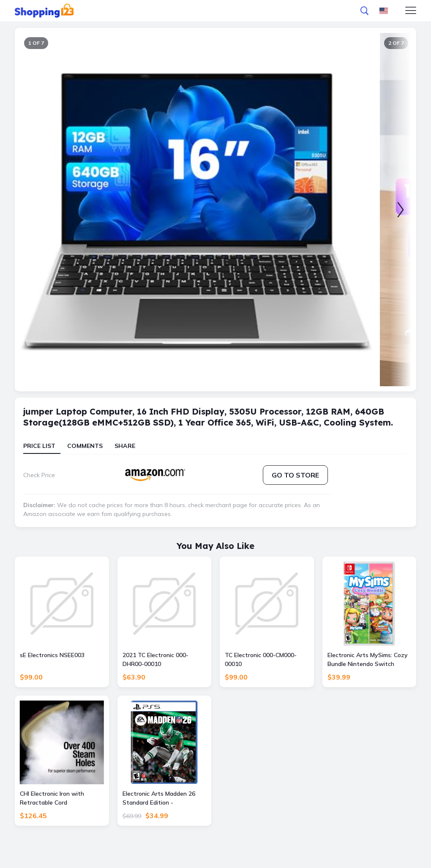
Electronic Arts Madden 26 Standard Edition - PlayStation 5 (159, 798)
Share (125, 446)
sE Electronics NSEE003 (52, 655)
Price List (39, 446)
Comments (85, 446)
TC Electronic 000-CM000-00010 (261, 659)
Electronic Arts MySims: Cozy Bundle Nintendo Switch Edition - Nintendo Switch (368, 660)
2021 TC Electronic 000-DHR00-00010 (155, 659)
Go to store (295, 475)
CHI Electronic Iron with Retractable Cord (52, 798)
